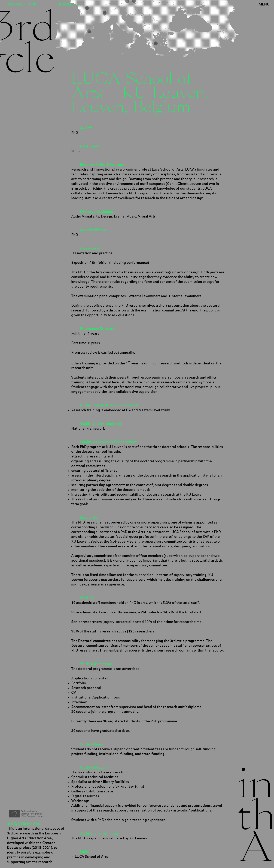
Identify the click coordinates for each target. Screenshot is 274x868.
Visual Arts (147, 216)
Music (131, 216)
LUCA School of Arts (91, 857)
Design (106, 216)
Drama (119, 216)
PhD (75, 133)
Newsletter (69, 4)
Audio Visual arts (85, 216)
